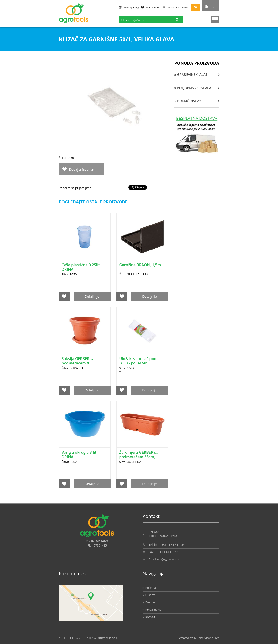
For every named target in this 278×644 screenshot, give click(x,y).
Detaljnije (92, 296)
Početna (149, 588)
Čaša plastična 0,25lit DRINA (81, 267)
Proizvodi (150, 602)
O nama (149, 595)
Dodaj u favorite (81, 169)
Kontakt (149, 617)
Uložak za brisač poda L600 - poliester (139, 361)
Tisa (122, 372)
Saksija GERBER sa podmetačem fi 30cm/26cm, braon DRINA (79, 365)
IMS (196, 638)
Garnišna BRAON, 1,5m (140, 265)
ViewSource (212, 638)
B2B (213, 7)
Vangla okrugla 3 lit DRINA (79, 455)
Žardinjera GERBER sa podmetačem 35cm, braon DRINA (139, 457)
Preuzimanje (152, 610)
